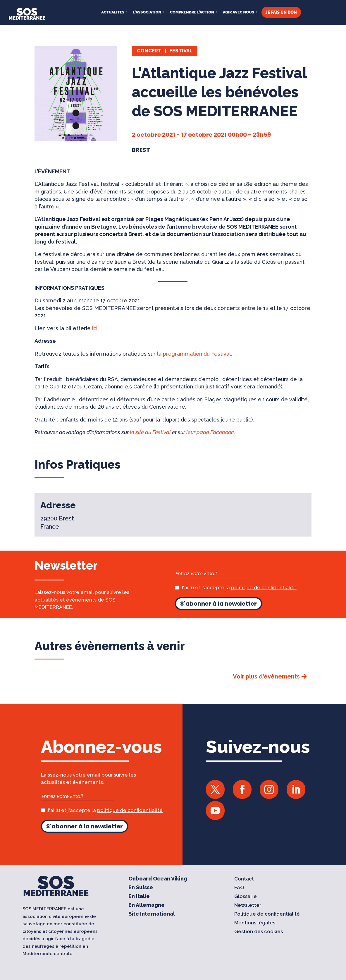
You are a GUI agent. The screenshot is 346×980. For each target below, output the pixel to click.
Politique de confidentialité (267, 914)
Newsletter (248, 906)
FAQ (239, 888)
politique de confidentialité (264, 587)
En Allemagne (147, 906)
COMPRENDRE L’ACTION (192, 12)
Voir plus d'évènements (266, 676)
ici (95, 328)
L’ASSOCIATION (147, 12)
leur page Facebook (210, 432)
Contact (244, 879)
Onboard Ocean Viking (158, 879)
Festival (181, 51)
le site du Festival (150, 432)
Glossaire (246, 897)
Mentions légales (255, 923)
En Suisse (141, 888)
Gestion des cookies (259, 932)
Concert (149, 51)
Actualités (113, 12)
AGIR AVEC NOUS (239, 12)
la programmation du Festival (194, 354)
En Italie (139, 897)
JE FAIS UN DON (281, 12)
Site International (152, 914)
